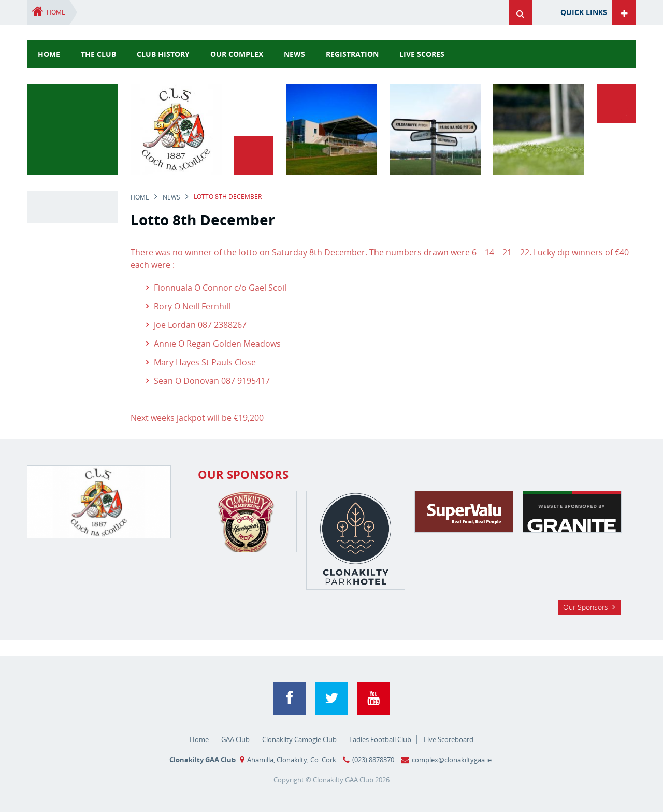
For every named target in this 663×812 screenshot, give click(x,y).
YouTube (373, 699)
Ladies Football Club (380, 739)
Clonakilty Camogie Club (299, 739)
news (294, 54)
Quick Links (584, 12)
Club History (163, 54)
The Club (98, 54)
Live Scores (422, 54)
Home (56, 12)
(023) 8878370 (373, 760)
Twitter (331, 699)
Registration (352, 54)
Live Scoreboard (449, 739)
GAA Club (235, 739)
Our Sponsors (586, 607)
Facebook (290, 699)
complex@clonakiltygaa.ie (452, 760)
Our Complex (237, 54)
